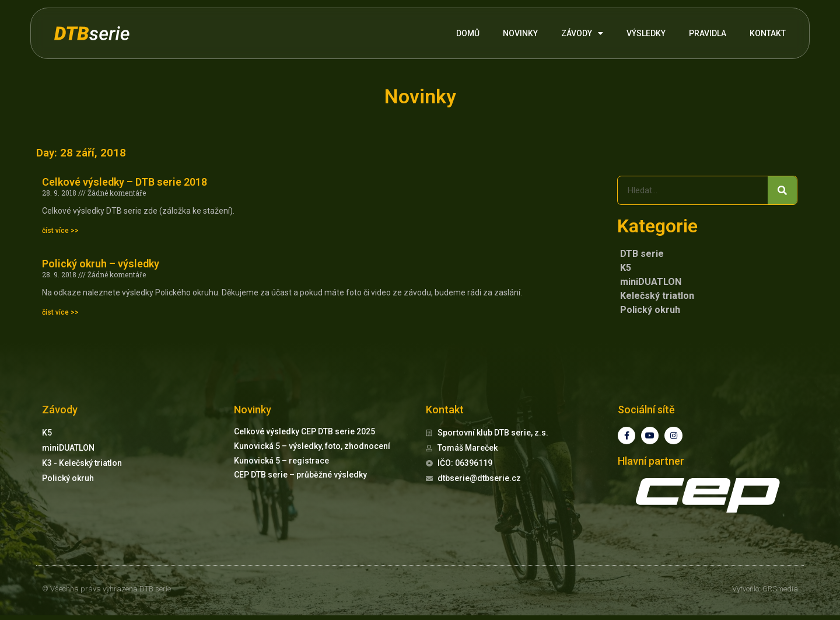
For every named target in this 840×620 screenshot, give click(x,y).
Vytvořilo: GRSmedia (765, 594)
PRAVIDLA (708, 33)
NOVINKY (520, 33)
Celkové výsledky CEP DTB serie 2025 (304, 431)
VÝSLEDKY (646, 33)
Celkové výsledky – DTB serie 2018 (125, 182)
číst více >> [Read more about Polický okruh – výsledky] (60, 312)
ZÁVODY (582, 33)
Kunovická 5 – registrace (281, 461)
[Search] (782, 190)
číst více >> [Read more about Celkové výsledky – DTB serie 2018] (60, 231)
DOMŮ (468, 33)
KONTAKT (768, 33)
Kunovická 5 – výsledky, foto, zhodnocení (312, 446)
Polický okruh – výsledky (101, 264)
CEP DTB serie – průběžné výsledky (300, 475)
